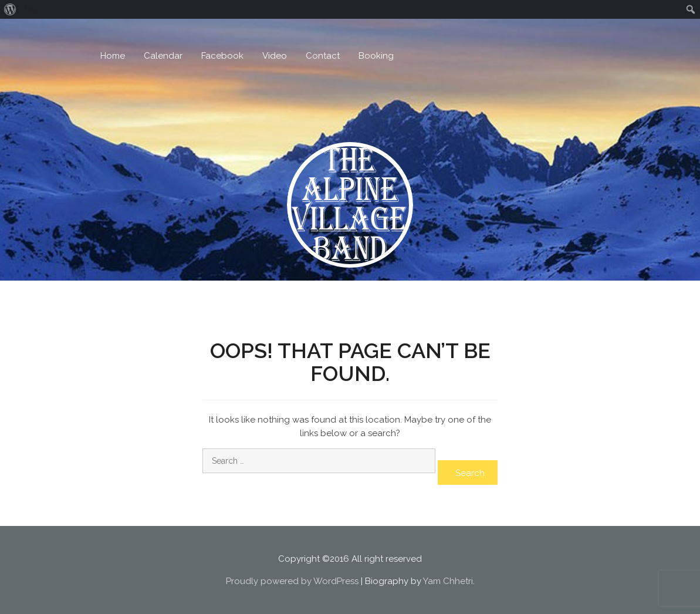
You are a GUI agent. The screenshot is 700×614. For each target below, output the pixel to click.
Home (113, 56)
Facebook (222, 56)
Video (275, 56)
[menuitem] (10, 9)
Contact (323, 56)
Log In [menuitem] (35, 9)
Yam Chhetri (448, 581)
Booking (376, 56)
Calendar (163, 56)
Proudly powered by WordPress (292, 581)
